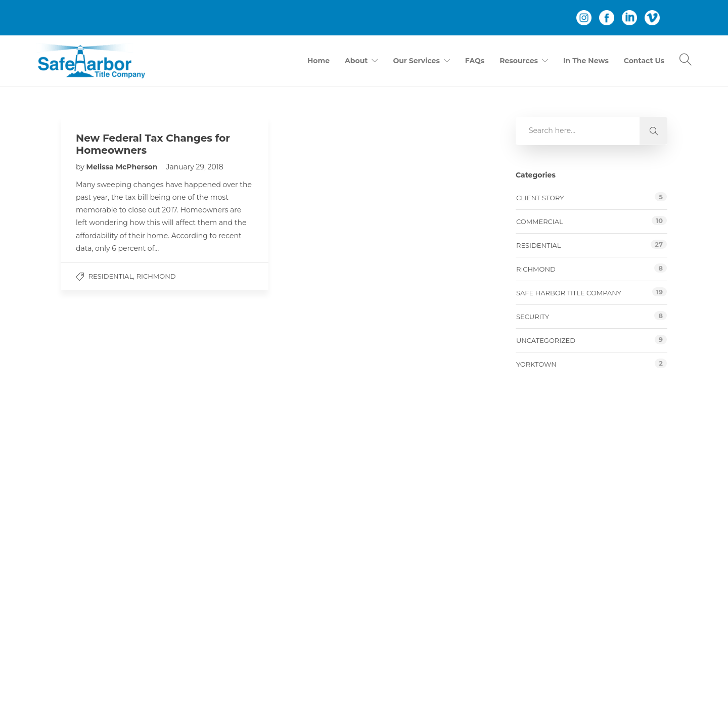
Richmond (156, 276)
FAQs (475, 61)
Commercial (540, 221)
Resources (519, 61)
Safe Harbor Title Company (569, 293)
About (356, 61)
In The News (586, 61)
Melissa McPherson (123, 167)
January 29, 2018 (194, 167)
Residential (111, 276)
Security (533, 317)
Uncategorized (546, 340)
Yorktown (536, 364)
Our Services (416, 61)
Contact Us (644, 61)
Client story (540, 198)
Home (318, 61)
